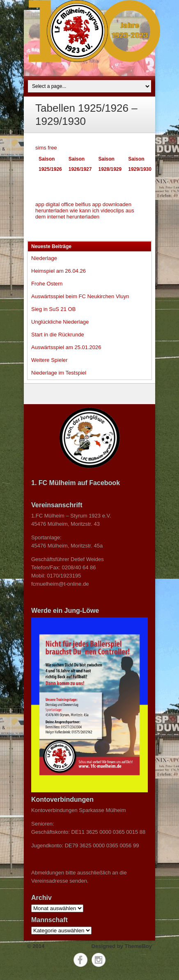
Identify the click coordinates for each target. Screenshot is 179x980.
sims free (46, 148)
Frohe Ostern (47, 284)
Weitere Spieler (49, 360)
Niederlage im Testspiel (59, 373)
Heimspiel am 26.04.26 (59, 271)
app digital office (55, 204)
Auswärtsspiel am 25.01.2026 (66, 347)
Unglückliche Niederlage (60, 322)
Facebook (80, 960)
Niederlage (44, 258)
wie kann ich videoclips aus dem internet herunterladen (85, 214)
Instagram (99, 960)
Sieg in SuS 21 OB (53, 309)
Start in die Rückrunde (58, 335)
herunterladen (52, 210)
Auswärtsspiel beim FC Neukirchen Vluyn (80, 296)
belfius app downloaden (103, 204)
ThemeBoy (138, 946)
